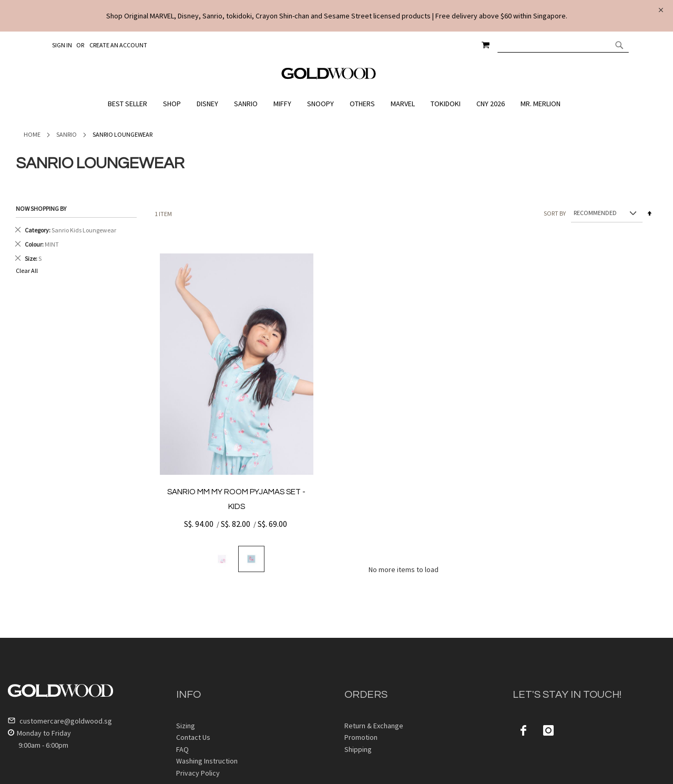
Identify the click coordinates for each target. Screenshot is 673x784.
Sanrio (67, 134)
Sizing (186, 726)
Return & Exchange (374, 726)
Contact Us (193, 737)
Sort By (555, 213)
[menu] (336, 104)
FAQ (182, 749)
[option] (222, 559)
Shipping (358, 749)
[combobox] (563, 45)
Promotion (361, 737)
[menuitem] (130, 104)
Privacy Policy (198, 773)
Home (32, 134)
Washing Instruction (207, 761)
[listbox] (237, 559)
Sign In (62, 45)
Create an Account (118, 45)
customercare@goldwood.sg (60, 721)
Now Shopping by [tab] (41, 208)
